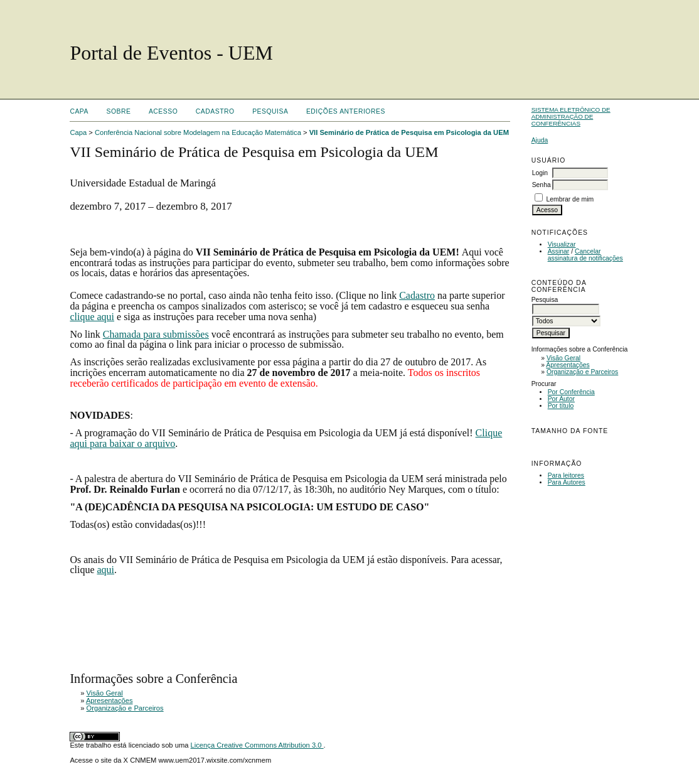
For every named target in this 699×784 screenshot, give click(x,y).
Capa (79, 111)
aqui (105, 570)
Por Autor (561, 399)
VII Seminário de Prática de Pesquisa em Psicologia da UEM (409, 132)
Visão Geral (563, 358)
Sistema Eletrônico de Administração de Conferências (571, 116)
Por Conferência (571, 392)
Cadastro (215, 111)
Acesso (163, 111)
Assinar (559, 251)
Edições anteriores (346, 111)
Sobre (118, 111)
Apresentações (568, 365)
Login (540, 173)
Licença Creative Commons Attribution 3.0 (257, 745)
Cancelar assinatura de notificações (585, 255)
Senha (542, 185)
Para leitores (566, 475)
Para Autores (567, 482)
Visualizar (562, 244)
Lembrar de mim (570, 199)
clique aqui (92, 317)
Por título (561, 406)
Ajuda (540, 140)
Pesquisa (270, 111)
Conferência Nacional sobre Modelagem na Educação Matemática (198, 132)
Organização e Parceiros (582, 372)
